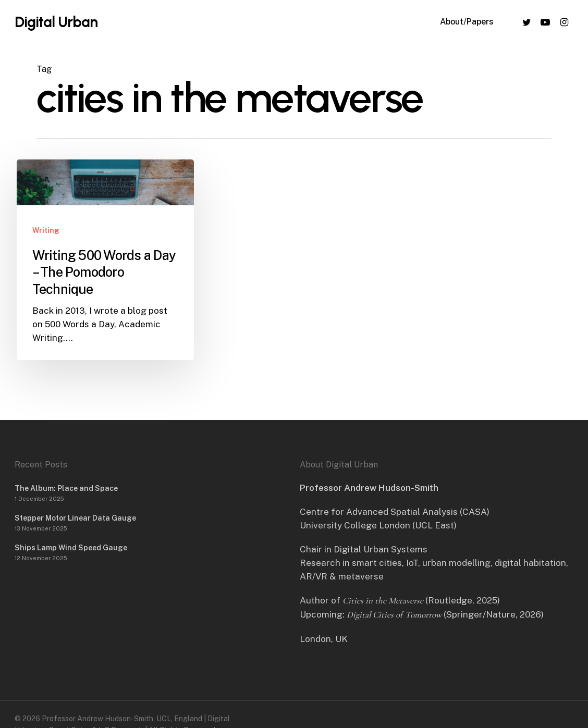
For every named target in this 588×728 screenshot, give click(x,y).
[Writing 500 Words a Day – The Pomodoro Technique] (105, 260)
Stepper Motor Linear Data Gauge (75, 518)
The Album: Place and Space (66, 488)
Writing (46, 230)
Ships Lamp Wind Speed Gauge (71, 548)
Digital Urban (56, 22)
